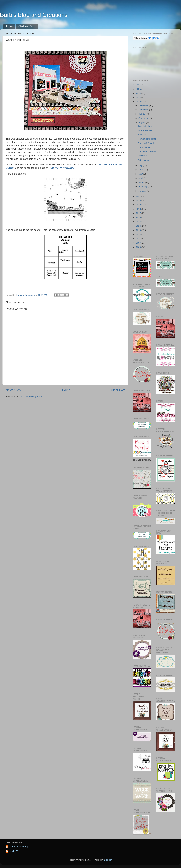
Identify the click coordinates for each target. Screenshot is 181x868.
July (141, 165)
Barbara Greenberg (18, 847)
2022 (139, 102)
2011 (139, 239)
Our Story (143, 156)
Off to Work (144, 160)
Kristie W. (13, 851)
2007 (139, 243)
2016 (139, 217)
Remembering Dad (147, 139)
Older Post (118, 390)
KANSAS (142, 135)
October (143, 114)
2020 (139, 200)
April (141, 178)
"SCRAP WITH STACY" (62, 168)
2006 (139, 247)
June (141, 170)
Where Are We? (146, 130)
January (143, 191)
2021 (139, 196)
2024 (139, 93)
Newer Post (14, 390)
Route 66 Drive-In (147, 143)
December (144, 105)
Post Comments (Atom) (30, 397)
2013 (139, 230)
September (144, 118)
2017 (139, 213)
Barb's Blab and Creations (34, 15)
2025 (139, 89)
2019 (139, 205)
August (142, 122)
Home (10, 26)
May (141, 174)
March (142, 182)
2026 (139, 85)
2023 (139, 98)
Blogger (108, 860)
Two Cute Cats (145, 126)
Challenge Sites (27, 26)
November (144, 110)
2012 (139, 234)
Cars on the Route (147, 152)
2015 (139, 222)
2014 (139, 226)
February (143, 187)
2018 (139, 209)
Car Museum (144, 147)
